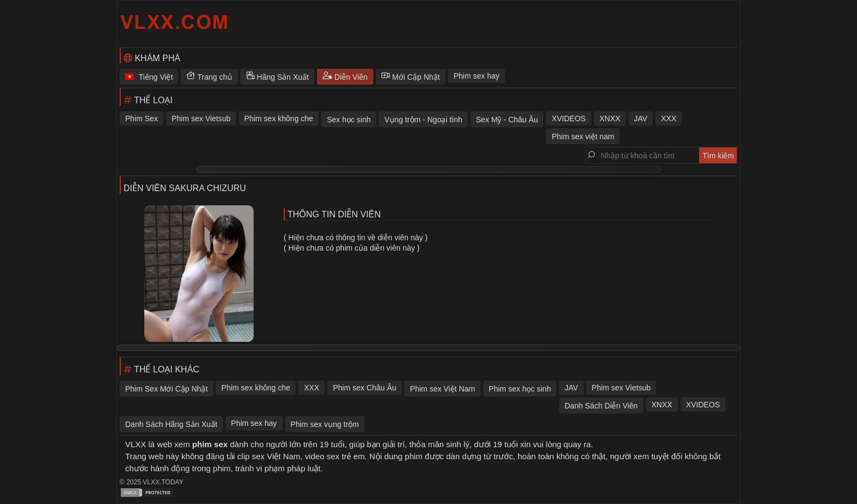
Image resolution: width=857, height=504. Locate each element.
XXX (668, 118)
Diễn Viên (345, 77)
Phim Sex (142, 118)
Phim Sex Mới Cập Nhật (166, 389)
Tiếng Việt (149, 77)
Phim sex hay (477, 76)
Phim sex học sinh (520, 389)
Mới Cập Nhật (411, 77)
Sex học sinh (349, 120)
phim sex (210, 444)
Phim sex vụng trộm (325, 424)
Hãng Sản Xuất (277, 77)
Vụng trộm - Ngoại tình (423, 120)
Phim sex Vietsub (201, 118)
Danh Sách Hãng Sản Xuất (171, 424)
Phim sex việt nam (583, 137)
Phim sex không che (279, 118)
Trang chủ (209, 77)
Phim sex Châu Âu (365, 388)
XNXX (610, 118)
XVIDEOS (568, 118)
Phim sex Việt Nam (442, 389)
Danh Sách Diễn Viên (601, 406)
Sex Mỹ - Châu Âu (507, 120)
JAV (641, 118)
